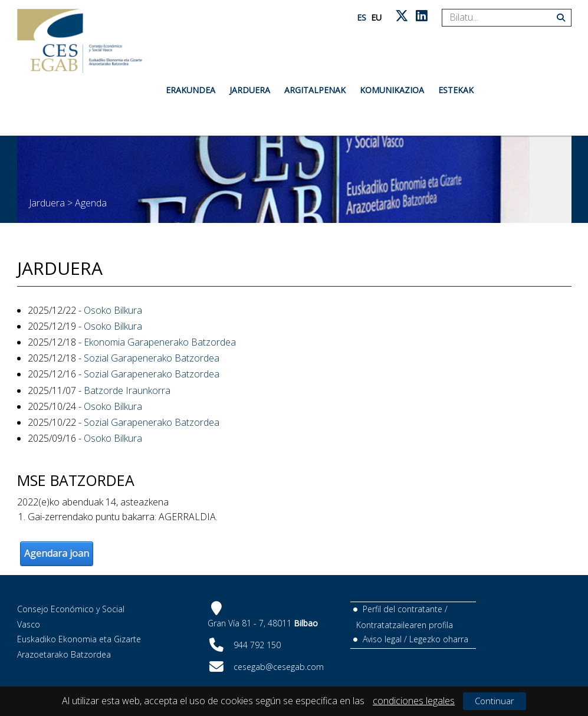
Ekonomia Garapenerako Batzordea (160, 342)
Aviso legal (382, 639)
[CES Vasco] (80, 41)
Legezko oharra (439, 639)
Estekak (456, 90)
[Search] (502, 18)
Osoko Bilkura (113, 310)
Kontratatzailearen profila (405, 625)
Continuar (495, 701)
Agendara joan (57, 553)
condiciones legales (414, 701)
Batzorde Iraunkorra (127, 390)
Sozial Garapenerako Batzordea (152, 358)
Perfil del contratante (403, 609)
